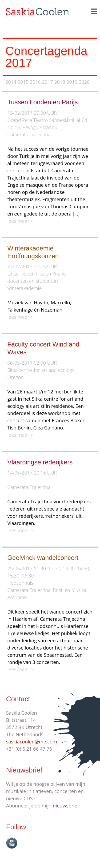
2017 (48, 82)
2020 (84, 82)
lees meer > (20, 221)
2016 (35, 82)
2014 (11, 82)
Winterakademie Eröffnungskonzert (33, 252)
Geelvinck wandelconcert (43, 558)
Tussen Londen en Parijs (43, 102)
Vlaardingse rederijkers (40, 462)
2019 (72, 82)
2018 (60, 82)
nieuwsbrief (66, 806)
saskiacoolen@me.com (32, 742)
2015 (23, 82)
